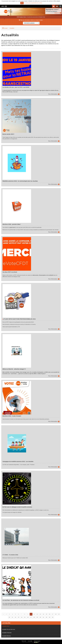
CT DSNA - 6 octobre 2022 (10, 555)
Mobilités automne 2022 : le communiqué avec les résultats (20, 181)
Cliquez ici (57, 13)
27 (31, 617)
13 (40, 614)
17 (53, 614)
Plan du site (24, 641)
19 (59, 614)
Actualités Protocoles (7, 633)
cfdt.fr (3, 6)
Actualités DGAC (6, 626)
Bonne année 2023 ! (8, 134)
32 (46, 617)
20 (9, 617)
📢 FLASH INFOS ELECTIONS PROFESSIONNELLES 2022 (19, 319)
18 (56, 614)
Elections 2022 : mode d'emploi (12, 416)
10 (31, 614)
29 (37, 617)
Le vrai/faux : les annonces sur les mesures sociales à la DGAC (21, 600)
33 (50, 617)
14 (43, 614)
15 (46, 614)
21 (12, 617)
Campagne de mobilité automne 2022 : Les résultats (18, 462)
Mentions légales (37, 641)
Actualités (12, 28)
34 (53, 617)
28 (34, 617)
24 (22, 617)
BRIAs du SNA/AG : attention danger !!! (14, 369)
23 (19, 617)
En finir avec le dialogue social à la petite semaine (17, 507)
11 (34, 614)
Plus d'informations (53, 94)
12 (37, 614)
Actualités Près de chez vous (9, 629)
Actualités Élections (6, 636)
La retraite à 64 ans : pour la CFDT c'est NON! (16, 87)
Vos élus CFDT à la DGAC (10, 272)
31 (43, 617)
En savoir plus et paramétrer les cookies (33, 3)
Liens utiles (30, 641)
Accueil (6, 28)
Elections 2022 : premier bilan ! (12, 224)
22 (16, 617)
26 (28, 617)
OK (22, 3)
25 (25, 617)
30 (40, 617)
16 (50, 614)
